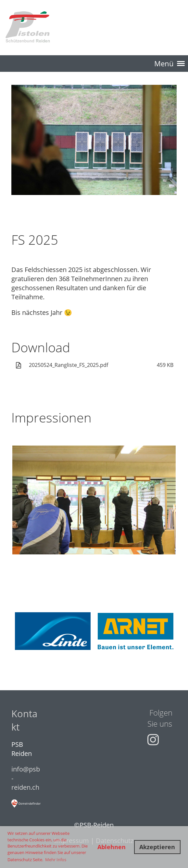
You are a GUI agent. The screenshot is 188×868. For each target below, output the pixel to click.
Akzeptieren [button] (157, 847)
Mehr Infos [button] (56, 860)
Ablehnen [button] (112, 847)
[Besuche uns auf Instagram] (153, 739)
